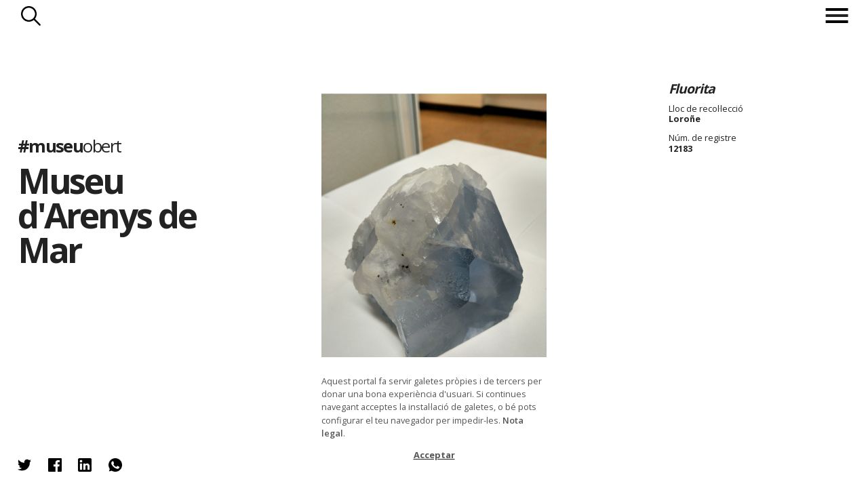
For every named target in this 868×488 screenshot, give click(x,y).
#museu (70, 146)
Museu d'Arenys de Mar (107, 215)
